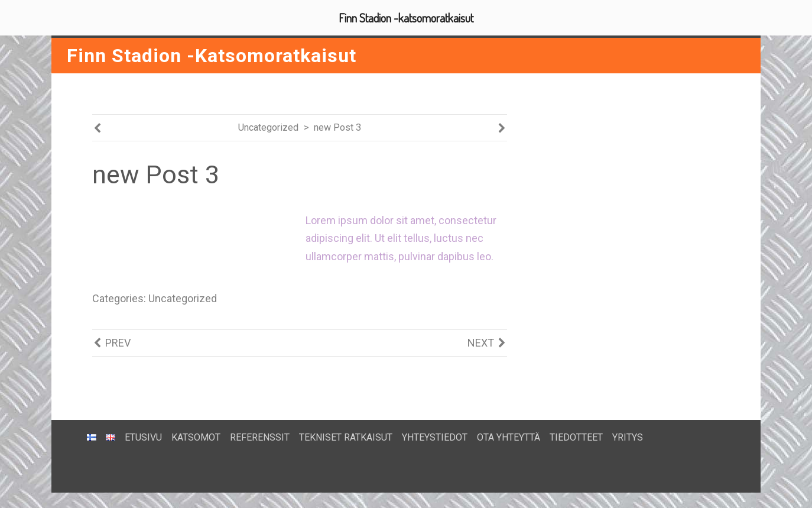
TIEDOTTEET (576, 437)
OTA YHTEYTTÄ (509, 437)
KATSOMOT (196, 437)
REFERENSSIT (260, 437)
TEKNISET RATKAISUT (346, 437)
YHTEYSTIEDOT (435, 437)
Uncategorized (268, 128)
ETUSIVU (143, 437)
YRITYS (628, 437)
